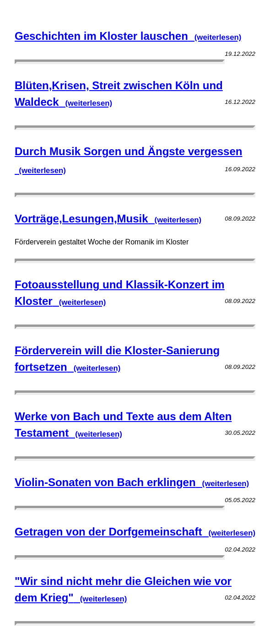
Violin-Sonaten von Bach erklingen (132, 482)
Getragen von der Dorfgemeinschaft (135, 532)
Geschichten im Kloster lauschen (128, 36)
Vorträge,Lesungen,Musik (108, 219)
